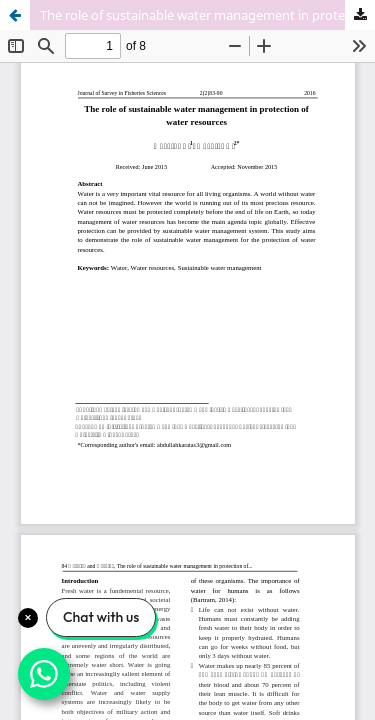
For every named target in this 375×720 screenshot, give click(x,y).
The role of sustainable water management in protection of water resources (207, 15)
